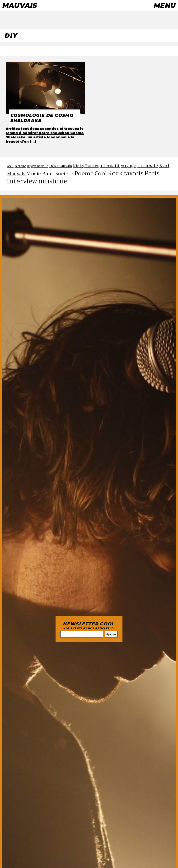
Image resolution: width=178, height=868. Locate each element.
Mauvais (20, 5)
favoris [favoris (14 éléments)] (134, 173)
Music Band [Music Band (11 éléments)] (41, 174)
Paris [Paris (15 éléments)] (152, 173)
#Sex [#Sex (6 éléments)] (10, 166)
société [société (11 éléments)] (65, 174)
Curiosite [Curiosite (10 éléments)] (148, 166)
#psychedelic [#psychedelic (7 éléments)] (38, 166)
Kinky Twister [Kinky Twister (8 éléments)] (86, 166)
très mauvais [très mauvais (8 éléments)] (61, 166)
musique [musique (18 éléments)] (53, 181)
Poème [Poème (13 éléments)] (84, 174)
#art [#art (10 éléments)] (164, 166)
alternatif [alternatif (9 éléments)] (110, 166)
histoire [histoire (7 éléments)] (20, 166)
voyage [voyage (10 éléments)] (129, 166)
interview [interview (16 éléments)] (22, 181)
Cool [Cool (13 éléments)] (101, 174)
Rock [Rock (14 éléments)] (115, 173)
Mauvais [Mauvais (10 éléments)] (16, 174)
